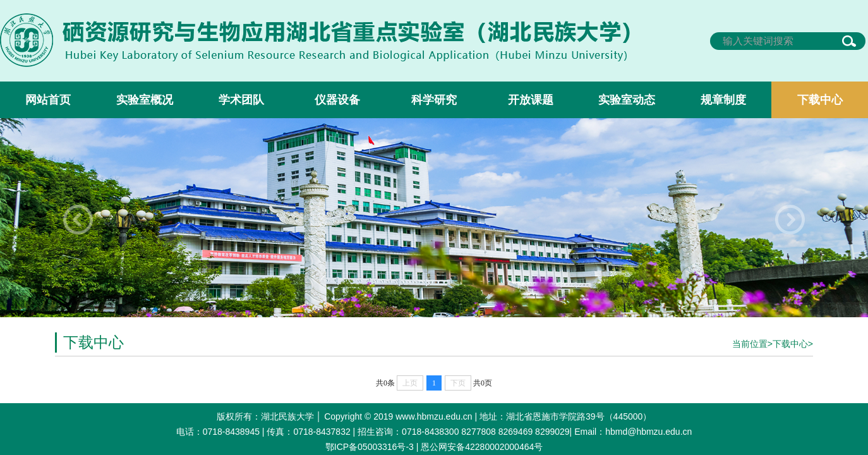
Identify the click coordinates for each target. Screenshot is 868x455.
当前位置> (752, 344)
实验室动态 (627, 100)
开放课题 (531, 100)
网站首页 (48, 100)
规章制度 (723, 100)
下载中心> (793, 344)
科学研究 (434, 100)
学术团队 (241, 100)
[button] (790, 220)
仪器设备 (337, 100)
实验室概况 (145, 100)
